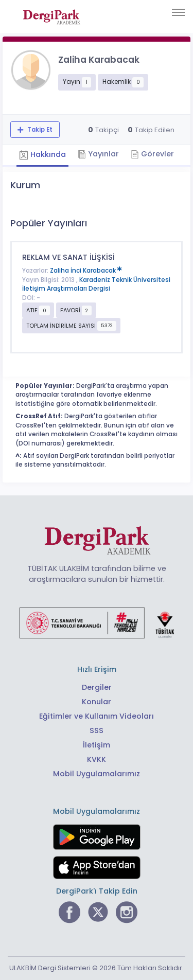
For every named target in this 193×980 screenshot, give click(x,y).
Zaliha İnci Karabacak (86, 271)
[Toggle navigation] (178, 12)
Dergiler (97, 687)
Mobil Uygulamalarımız (97, 774)
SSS (97, 730)
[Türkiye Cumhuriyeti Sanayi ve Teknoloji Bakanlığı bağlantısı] (97, 622)
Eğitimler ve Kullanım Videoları (97, 716)
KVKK (97, 759)
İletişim (97, 745)
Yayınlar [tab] (98, 154)
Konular (97, 702)
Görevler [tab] (152, 154)
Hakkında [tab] (42, 155)
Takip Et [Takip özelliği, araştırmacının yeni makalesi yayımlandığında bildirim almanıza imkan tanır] (39, 130)
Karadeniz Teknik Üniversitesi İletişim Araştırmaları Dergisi (96, 284)
